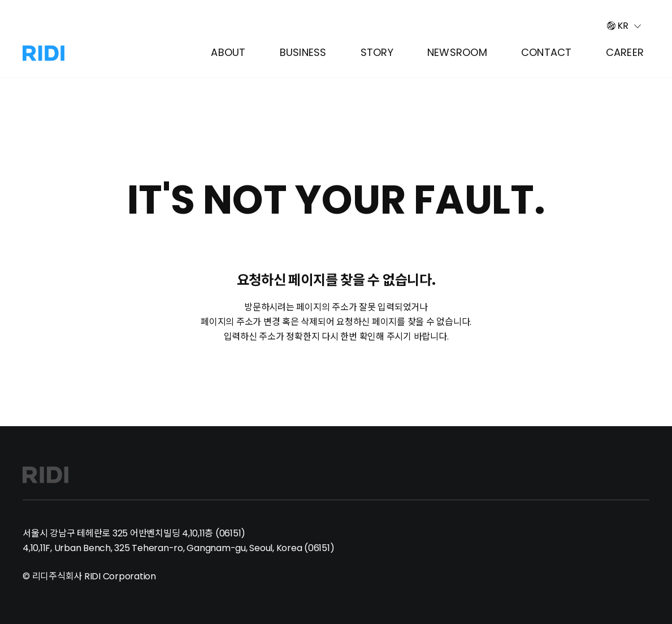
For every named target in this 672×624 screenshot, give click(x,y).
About (228, 52)
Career (625, 52)
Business (303, 52)
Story (377, 52)
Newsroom (457, 52)
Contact (547, 52)
